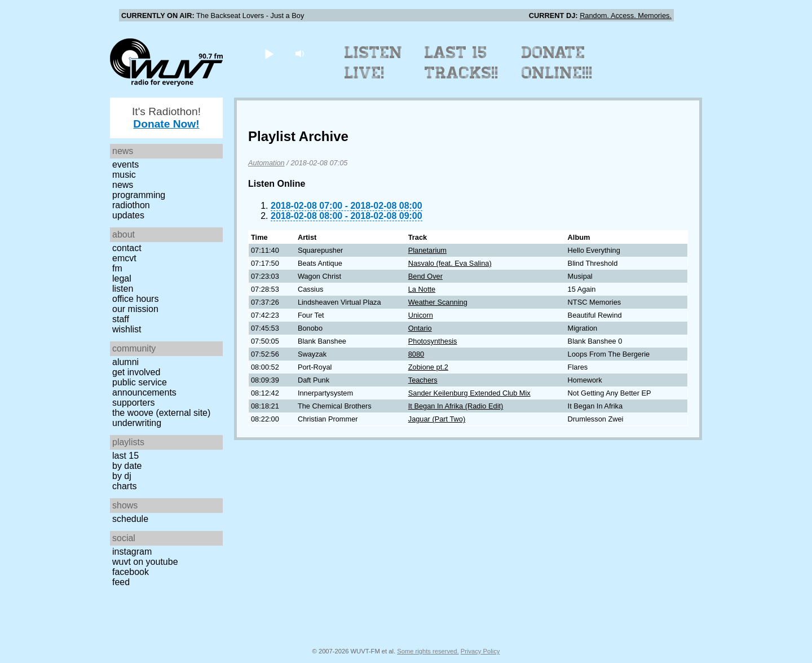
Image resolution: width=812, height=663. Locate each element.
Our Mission (135, 309)
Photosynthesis (433, 341)
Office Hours (135, 299)
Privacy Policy (480, 651)
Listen (123, 289)
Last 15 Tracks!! (462, 63)
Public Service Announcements (144, 387)
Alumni (125, 362)
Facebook (131, 572)
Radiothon (131, 205)
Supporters (134, 403)
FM (117, 268)
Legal (122, 278)
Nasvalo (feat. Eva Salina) (450, 263)
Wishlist (127, 329)
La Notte (422, 289)
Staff (121, 319)
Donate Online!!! (557, 63)
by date (127, 466)
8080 (416, 354)
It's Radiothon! (166, 118)
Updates (128, 215)
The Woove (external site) (161, 413)
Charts (125, 486)
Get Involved (136, 372)
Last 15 (125, 456)
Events (125, 164)
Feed (121, 582)
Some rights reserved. (428, 651)
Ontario (420, 328)
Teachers (423, 380)
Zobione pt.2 (428, 367)
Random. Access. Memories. (626, 16)
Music (124, 175)
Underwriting (137, 423)
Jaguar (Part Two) (437, 419)
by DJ (122, 476)
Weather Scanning (438, 302)
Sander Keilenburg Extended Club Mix (469, 393)
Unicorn (421, 315)
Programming (139, 195)
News (123, 185)
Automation (266, 163)
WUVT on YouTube (145, 562)
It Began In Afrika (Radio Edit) (456, 406)
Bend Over (425, 276)
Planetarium (427, 250)
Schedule (130, 519)
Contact (127, 248)
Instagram (132, 552)
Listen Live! (374, 63)
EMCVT (124, 258)
